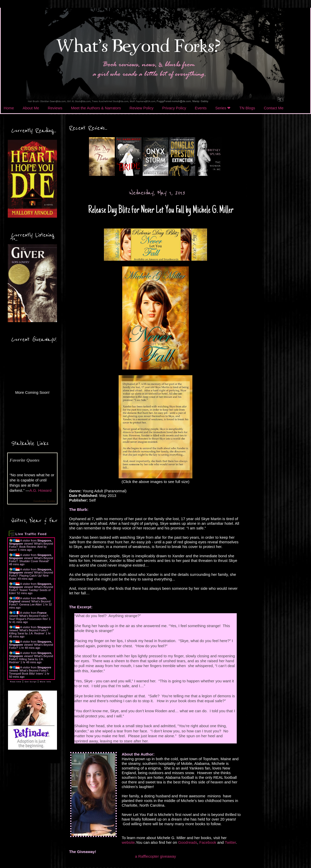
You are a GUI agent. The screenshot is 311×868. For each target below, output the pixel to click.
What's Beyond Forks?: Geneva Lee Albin (30, 603)
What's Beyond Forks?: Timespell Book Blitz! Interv (29, 672)
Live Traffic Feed (31, 534)
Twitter (230, 842)
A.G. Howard (40, 490)
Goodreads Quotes (44, 501)
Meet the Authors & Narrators (96, 108)
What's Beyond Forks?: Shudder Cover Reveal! (31, 560)
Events (201, 108)
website (128, 842)
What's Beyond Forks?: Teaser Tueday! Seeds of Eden (31, 590)
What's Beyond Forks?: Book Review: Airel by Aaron (31, 547)
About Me (31, 108)
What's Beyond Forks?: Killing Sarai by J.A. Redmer (29, 632)
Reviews (55, 108)
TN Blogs (247, 108)
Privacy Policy (174, 108)
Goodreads (188, 842)
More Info (45, 682)
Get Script (31, 682)
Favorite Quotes (24, 460)
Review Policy (141, 108)
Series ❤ (223, 108)
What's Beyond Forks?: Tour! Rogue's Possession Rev (29, 617)
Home (9, 108)
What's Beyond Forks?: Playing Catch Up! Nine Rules (31, 576)
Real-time (16, 682)
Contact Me (274, 108)
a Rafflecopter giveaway (155, 856)
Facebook (208, 842)
